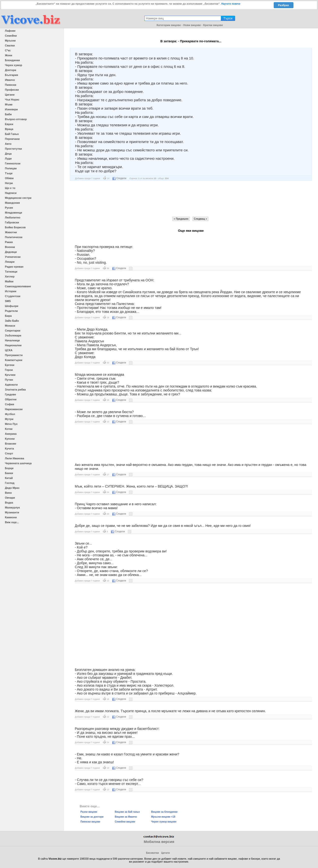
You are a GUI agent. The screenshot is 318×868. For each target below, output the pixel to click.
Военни (10, 247)
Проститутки (13, 149)
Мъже (9, 104)
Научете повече (231, 4)
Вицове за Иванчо (126, 817)
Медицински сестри (18, 198)
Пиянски (11, 85)
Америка (11, 434)
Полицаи (11, 168)
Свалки (10, 45)
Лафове (10, 31)
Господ (10, 483)
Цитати (165, 853)
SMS (8, 301)
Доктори (11, 70)
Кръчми (10, 375)
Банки (9, 473)
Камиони (11, 517)
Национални (13, 345)
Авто (8, 144)
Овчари (10, 498)
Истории (11, 291)
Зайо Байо (12, 321)
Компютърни (14, 360)
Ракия (9, 242)
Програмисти (14, 355)
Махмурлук (12, 507)
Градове (10, 394)
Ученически (13, 257)
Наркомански (14, 409)
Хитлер (10, 276)
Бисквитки (152, 853)
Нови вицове (192, 25)
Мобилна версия (159, 842)
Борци (9, 468)
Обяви (9, 178)
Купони (10, 439)
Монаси (10, 326)
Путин (9, 380)
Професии (12, 90)
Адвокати (11, 385)
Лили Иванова (15, 458)
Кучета (9, 448)
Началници (12, 340)
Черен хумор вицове (164, 822)
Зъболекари (13, 335)
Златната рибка (15, 390)
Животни (11, 232)
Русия (9, 208)
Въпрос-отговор (16, 119)
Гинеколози (13, 163)
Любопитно (13, 217)
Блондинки (12, 60)
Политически (14, 237)
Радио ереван (14, 267)
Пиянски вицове (90, 822)
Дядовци (11, 252)
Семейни (11, 36)
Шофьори (12, 306)
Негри (9, 183)
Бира (8, 316)
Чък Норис (12, 100)
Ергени (10, 365)
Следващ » (200, 219)
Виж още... (12, 522)
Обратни (11, 399)
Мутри (9, 419)
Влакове (11, 444)
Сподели (119, 178)
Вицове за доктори (92, 817)
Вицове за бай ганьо (127, 812)
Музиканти (12, 512)
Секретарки (13, 331)
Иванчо (10, 80)
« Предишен (181, 219)
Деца (8, 154)
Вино (8, 493)
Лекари (10, 262)
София (9, 404)
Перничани (12, 139)
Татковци (11, 272)
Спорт (9, 453)
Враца (9, 129)
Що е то (10, 188)
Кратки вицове (213, 25)
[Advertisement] (191, 199)
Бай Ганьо (12, 134)
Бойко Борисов (15, 227)
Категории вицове (169, 25)
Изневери (11, 109)
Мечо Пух (11, 424)
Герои (9, 370)
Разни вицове (89, 812)
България (12, 75)
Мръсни (10, 41)
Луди (8, 159)
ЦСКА (9, 350)
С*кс (8, 50)
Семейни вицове (125, 822)
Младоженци (14, 213)
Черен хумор (14, 65)
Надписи (11, 193)
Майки (9, 281)
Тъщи (9, 173)
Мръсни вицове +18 (163, 817)
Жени (8, 55)
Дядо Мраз (12, 488)
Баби (8, 114)
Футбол (10, 414)
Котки (9, 429)
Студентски (13, 296)
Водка (9, 503)
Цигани (10, 95)
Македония (12, 203)
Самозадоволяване (18, 286)
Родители (11, 311)
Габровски (12, 222)
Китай (9, 478)
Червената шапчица (18, 463)
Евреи (9, 124)
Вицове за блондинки (164, 812)
